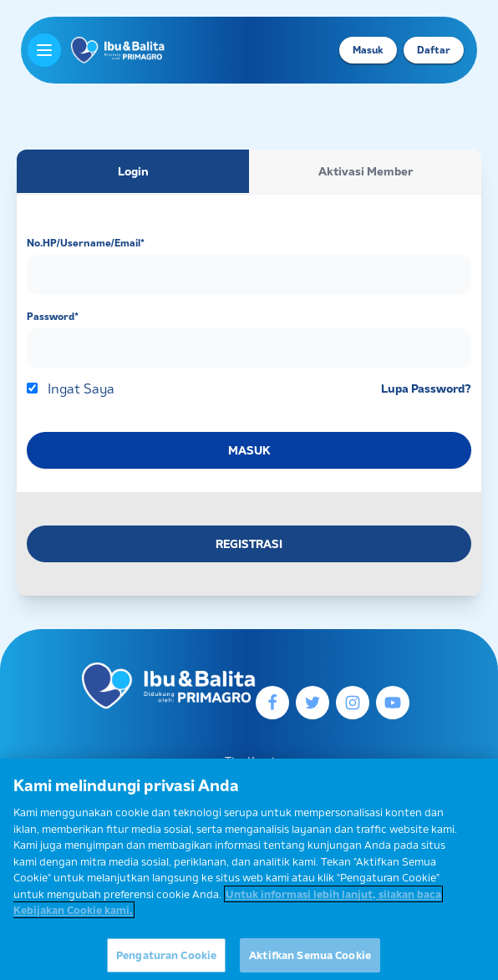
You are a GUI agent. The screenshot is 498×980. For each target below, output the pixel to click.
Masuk (368, 50)
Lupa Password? (426, 388)
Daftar (434, 50)
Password (53, 316)
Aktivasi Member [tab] (366, 171)
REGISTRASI (249, 544)
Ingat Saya (81, 388)
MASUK (249, 450)
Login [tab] (133, 171)
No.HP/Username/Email (86, 243)
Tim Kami (249, 761)
